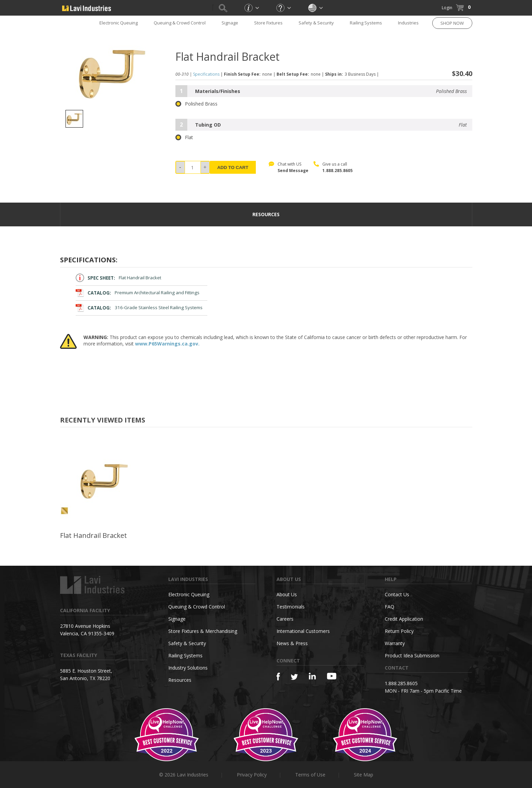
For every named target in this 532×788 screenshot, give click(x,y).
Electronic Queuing (119, 23)
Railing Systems (366, 23)
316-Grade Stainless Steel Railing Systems (139, 308)
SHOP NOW (452, 23)
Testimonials (291, 607)
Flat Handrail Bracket (119, 278)
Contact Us (397, 594)
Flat (184, 137)
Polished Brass (196, 104)
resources (266, 214)
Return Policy (399, 631)
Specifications (206, 74)
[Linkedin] (312, 676)
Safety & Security (316, 23)
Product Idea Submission (412, 655)
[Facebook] (278, 677)
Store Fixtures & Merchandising (203, 631)
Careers (285, 619)
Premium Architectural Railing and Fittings (138, 293)
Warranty (395, 643)
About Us (287, 594)
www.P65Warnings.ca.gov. (167, 344)
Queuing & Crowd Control (180, 23)
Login (447, 8)
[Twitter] (294, 677)
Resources (180, 680)
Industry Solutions (188, 668)
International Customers (303, 631)
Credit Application (404, 619)
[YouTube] (332, 676)
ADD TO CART (233, 167)
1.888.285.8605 (337, 171)
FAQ (389, 607)
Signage (230, 23)
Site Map (364, 775)
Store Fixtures (268, 23)
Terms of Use (310, 775)
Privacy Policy (252, 775)
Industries (408, 23)
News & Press (292, 643)
